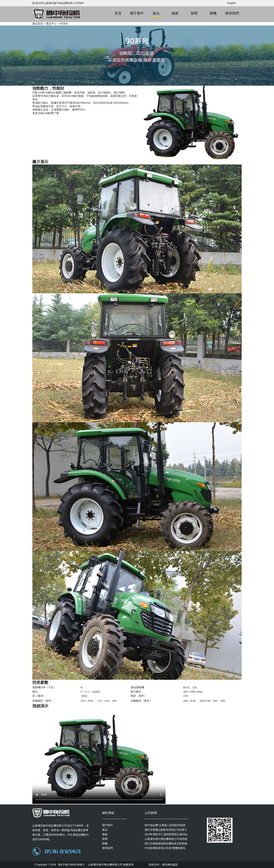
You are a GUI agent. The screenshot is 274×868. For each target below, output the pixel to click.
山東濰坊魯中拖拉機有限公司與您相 (166, 839)
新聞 (194, 13)
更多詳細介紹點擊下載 (46, 113)
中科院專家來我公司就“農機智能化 (165, 848)
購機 (213, 13)
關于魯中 (137, 13)
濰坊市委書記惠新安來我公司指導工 (166, 830)
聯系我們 (232, 13)
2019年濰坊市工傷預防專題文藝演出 (166, 834)
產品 (156, 13)
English (232, 3)
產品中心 (51, 24)
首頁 (118, 13)
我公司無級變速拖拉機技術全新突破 (166, 843)
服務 (175, 13)
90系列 (64, 24)
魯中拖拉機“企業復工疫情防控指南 (165, 825)
